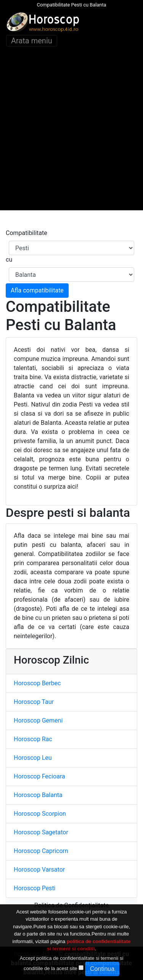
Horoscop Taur (34, 702)
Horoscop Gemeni (38, 720)
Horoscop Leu (33, 758)
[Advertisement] (71, 139)
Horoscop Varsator (39, 870)
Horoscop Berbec (37, 683)
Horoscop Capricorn (41, 851)
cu (9, 260)
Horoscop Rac (33, 739)
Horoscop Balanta (38, 795)
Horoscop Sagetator (41, 832)
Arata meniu (32, 41)
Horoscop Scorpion (40, 814)
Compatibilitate (27, 233)
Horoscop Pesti (35, 888)
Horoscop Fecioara (39, 776)
